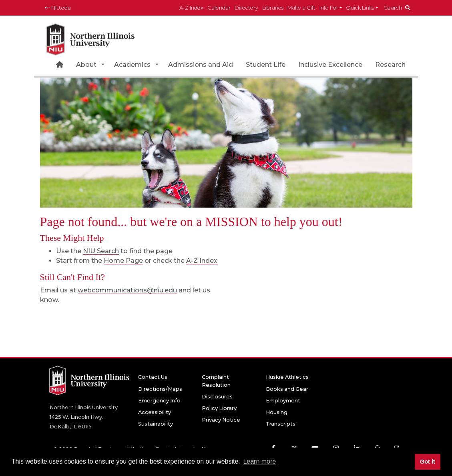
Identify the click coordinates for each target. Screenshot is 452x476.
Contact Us (153, 377)
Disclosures (217, 397)
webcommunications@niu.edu (127, 290)
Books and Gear (287, 389)
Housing (277, 412)
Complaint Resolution (216, 381)
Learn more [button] (259, 461)
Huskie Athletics (287, 377)
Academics (132, 65)
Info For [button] (329, 8)
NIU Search (101, 251)
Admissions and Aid (201, 65)
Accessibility (155, 412)
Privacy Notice (221, 420)
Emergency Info (159, 401)
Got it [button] (428, 462)
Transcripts (281, 424)
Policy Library (219, 408)
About (86, 65)
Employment (283, 401)
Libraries (273, 8)
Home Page (123, 261)
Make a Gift (301, 8)
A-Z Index (191, 8)
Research (390, 65)
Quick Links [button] (360, 8)
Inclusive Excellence (330, 65)
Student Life (266, 65)
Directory (246, 8)
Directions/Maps (160, 389)
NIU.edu (58, 8)
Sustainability (156, 424)
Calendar (219, 8)
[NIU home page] (90, 38)
